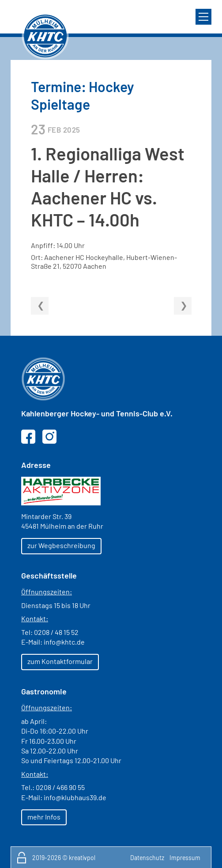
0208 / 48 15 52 (56, 632)
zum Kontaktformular (60, 661)
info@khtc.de (64, 642)
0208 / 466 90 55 (60, 787)
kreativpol (82, 858)
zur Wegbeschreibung (61, 545)
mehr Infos (44, 817)
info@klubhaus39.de (75, 797)
